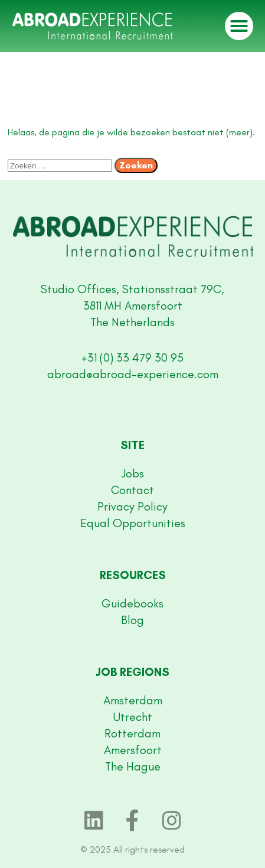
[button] (239, 26)
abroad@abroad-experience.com (133, 374)
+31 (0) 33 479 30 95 (132, 357)
